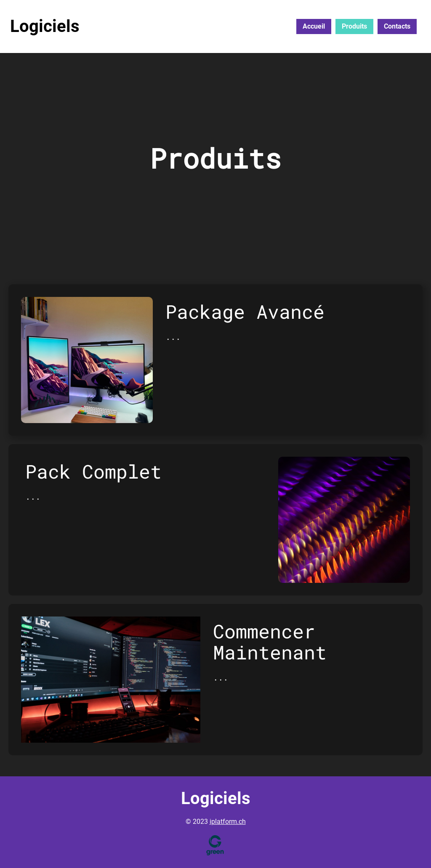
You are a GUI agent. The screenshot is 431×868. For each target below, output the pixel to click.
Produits (354, 26)
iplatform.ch (228, 822)
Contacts (397, 26)
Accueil (314, 26)
